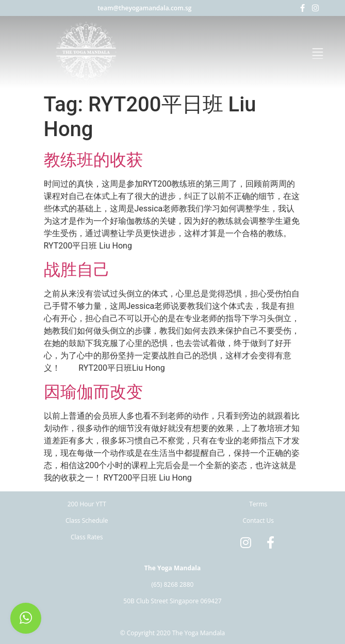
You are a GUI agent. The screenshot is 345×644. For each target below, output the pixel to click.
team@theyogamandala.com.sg (144, 8)
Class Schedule (87, 521)
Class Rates (87, 537)
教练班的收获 (93, 160)
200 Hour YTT (87, 504)
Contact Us (258, 521)
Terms (258, 504)
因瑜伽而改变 (93, 392)
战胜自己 (77, 270)
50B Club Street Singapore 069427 (172, 601)
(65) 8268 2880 (173, 584)
